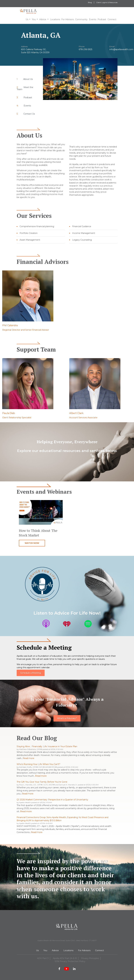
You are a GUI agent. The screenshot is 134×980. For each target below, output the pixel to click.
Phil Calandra (10, 325)
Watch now (32, 543)
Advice (43, 19)
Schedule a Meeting (31, 673)
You (34, 19)
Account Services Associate (83, 418)
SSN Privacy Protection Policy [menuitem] (70, 961)
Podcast (102, 19)
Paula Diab (9, 413)
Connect (112, 19)
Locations (55, 19)
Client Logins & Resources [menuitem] (107, 2)
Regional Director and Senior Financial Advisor (26, 330)
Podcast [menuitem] (28, 97)
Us (27, 19)
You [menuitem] (45, 950)
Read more (28, 758)
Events (93, 19)
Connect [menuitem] (100, 950)
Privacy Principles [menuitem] (90, 958)
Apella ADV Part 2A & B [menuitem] (65, 958)
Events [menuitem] (27, 106)
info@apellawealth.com (121, 49)
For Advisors (68, 19)
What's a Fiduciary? (67, 718)
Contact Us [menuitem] (29, 114)
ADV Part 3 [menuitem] (43, 958)
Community (81, 19)
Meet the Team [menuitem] (25, 88)
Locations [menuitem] (68, 950)
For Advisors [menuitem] (84, 950)
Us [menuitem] (37, 950)
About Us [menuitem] (28, 79)
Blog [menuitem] (90, 2)
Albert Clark (76, 413)
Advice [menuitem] (55, 950)
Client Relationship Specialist (17, 418)
